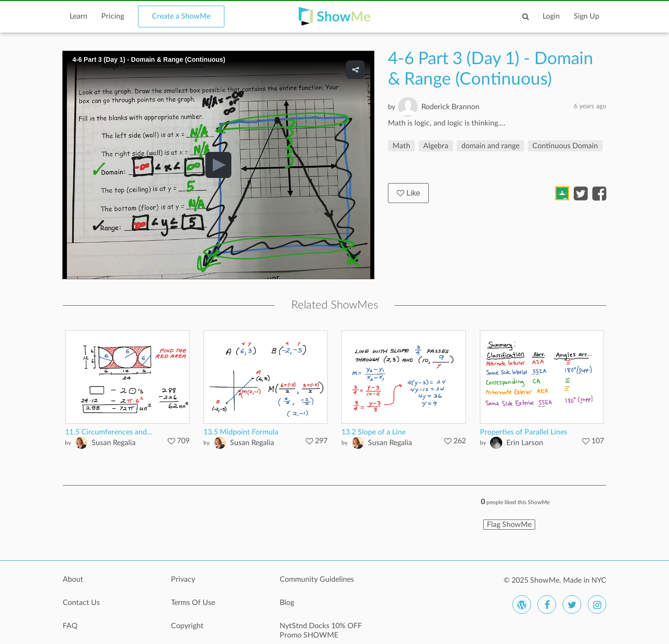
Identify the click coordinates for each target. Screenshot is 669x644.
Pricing (113, 16)
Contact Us (81, 603)
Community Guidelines (317, 579)
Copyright (187, 626)
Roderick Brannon (450, 107)
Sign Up (587, 16)
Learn (79, 16)
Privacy (183, 579)
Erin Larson (525, 443)
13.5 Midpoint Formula (241, 432)
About (73, 579)
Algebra (436, 146)
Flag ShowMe (509, 525)
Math (401, 146)
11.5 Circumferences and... (109, 432)
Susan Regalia (114, 443)
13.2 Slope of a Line (374, 432)
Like (408, 193)
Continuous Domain (565, 146)
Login (551, 16)
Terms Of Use (193, 603)
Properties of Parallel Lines (524, 432)
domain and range (490, 146)
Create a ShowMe (181, 16)
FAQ (70, 626)
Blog (287, 603)
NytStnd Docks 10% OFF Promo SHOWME (321, 631)
